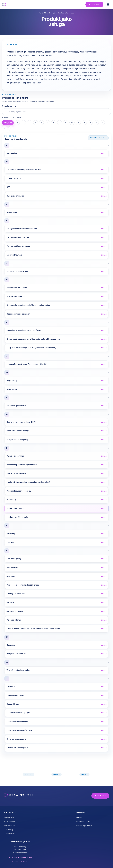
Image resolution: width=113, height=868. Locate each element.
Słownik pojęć (50, 13)
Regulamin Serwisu (83, 822)
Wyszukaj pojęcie (9, 106)
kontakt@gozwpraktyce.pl (22, 857)
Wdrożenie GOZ (10, 822)
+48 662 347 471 (22, 861)
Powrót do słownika (98, 138)
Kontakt (79, 817)
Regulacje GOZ (9, 826)
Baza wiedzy (8, 830)
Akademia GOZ (9, 834)
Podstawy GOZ (9, 817)
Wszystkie (8, 123)
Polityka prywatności (84, 826)
